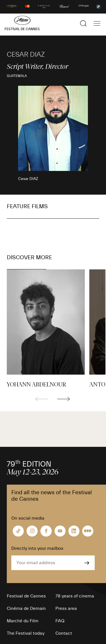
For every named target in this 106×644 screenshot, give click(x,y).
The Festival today (26, 633)
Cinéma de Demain (26, 608)
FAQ (60, 621)
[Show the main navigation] (97, 23)
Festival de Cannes (26, 596)
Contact (64, 633)
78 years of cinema (75, 596)
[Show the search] (83, 23)
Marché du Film (23, 621)
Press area (66, 608)
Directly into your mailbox (37, 548)
